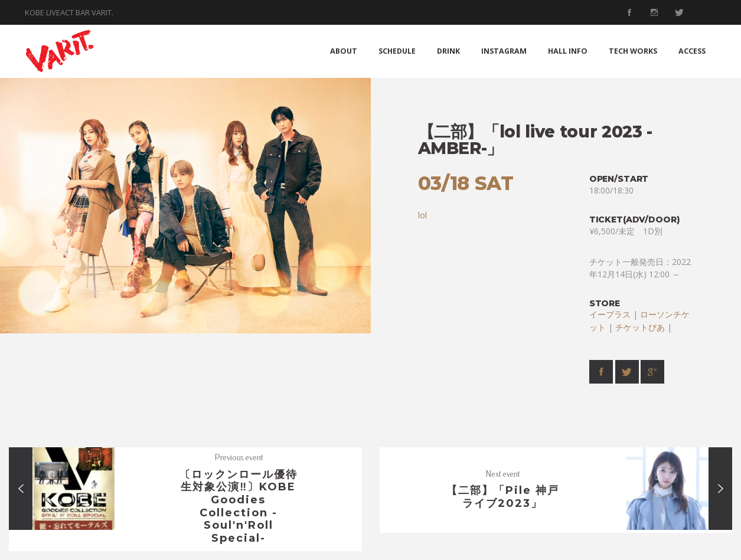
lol (422, 215)
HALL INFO (568, 51)
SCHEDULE (397, 51)
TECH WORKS (633, 51)
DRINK (448, 51)
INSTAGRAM (504, 51)
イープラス (610, 314)
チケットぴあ (640, 327)
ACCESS (692, 51)
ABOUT (344, 51)
